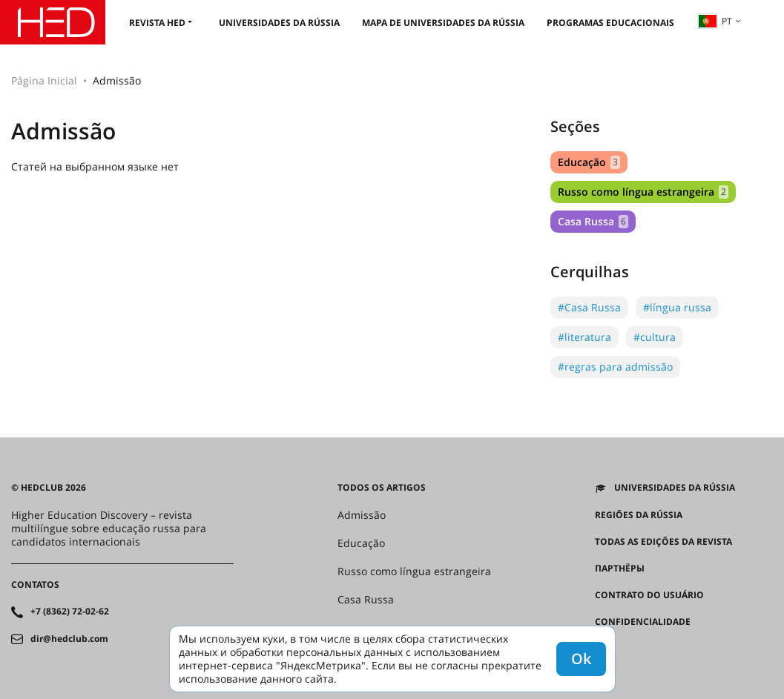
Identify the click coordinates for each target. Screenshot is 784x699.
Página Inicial (44, 80)
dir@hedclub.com (69, 639)
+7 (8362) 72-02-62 (70, 612)
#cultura (655, 337)
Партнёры (620, 569)
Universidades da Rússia (279, 23)
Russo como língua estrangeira (643, 192)
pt (715, 21)
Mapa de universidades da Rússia (443, 23)
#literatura (584, 337)
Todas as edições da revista (663, 542)
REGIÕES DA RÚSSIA (639, 515)
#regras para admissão (615, 367)
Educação (589, 162)
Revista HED (157, 23)
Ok (581, 659)
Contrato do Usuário (649, 595)
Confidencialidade (643, 622)
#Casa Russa (589, 307)
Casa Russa (593, 221)
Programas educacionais (610, 23)
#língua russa (677, 307)
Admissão (362, 515)
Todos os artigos (382, 488)
